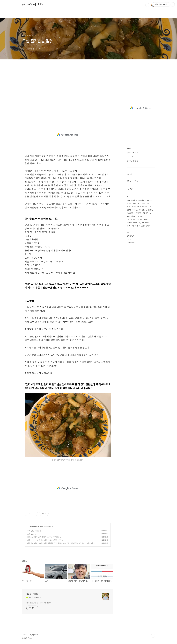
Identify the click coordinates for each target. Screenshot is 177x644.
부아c (128, 207)
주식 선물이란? (33, 531)
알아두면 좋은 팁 (33, 526)
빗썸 (150, 207)
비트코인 (135, 210)
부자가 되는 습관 (132, 153)
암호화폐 (129, 223)
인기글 (136, 181)
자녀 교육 (130, 157)
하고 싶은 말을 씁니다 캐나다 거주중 (38, 603)
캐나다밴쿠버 (131, 200)
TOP (153, 636)
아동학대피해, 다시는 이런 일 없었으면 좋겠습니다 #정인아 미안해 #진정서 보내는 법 (60, 543)
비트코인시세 (140, 200)
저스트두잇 (130, 213)
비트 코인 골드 (131, 219)
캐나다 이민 (130, 226)
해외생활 (141, 210)
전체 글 (129, 149)
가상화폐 (140, 219)
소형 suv (30, 534)
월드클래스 (149, 210)
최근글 (129, 181)
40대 (128, 216)
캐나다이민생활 (140, 226)
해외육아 (134, 216)
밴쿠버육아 (138, 213)
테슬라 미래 (137, 203)
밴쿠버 (144, 203)
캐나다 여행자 (33, 5)
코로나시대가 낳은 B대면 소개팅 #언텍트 (43, 537)
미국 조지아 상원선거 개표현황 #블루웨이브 (44, 540)
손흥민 (129, 210)
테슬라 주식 (137, 223)
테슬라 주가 (142, 216)
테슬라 (146, 219)
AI (150, 213)
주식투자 (129, 203)
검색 (147, 5)
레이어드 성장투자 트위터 (139, 207)
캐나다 (149, 203)
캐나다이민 (149, 200)
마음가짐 (146, 213)
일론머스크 (145, 223)
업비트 (148, 226)
